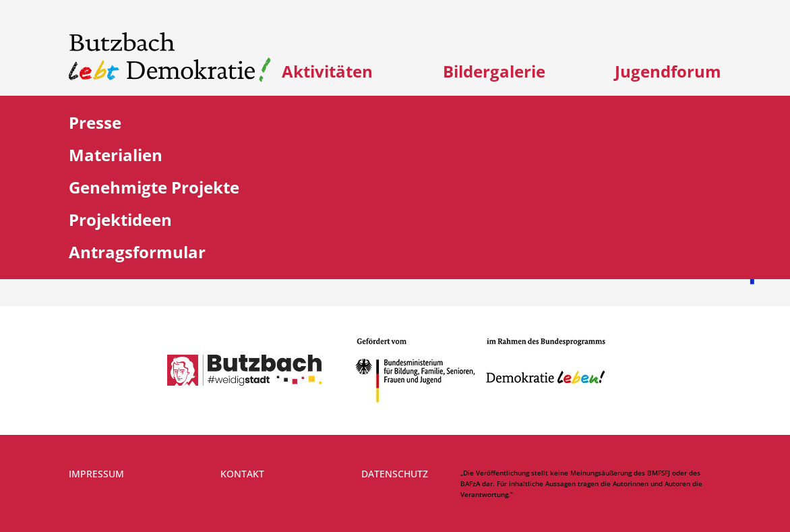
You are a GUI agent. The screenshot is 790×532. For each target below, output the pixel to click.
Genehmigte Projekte (154, 187)
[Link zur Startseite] (170, 57)
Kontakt (242, 474)
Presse (95, 122)
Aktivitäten (327, 71)
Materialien (116, 155)
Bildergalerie (494, 71)
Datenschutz (395, 474)
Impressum (96, 474)
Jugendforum (668, 71)
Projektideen (120, 219)
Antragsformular (137, 252)
